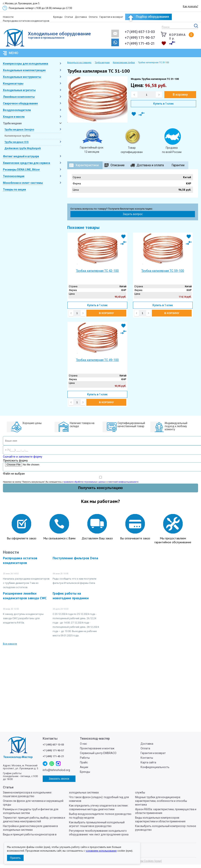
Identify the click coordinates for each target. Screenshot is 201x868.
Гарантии (178, 165)
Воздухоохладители (17, 110)
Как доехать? (190, 6)
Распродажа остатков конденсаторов (26, 21)
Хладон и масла (14, 117)
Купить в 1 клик (163, 104)
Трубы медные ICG (17, 142)
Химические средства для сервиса (27, 163)
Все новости (10, 644)
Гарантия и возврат (111, 17)
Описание (118, 165)
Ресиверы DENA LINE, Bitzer (21, 170)
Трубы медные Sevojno (19, 129)
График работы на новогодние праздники (71, 596)
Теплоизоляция (14, 176)
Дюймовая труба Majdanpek (23, 148)
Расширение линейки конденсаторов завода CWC (25, 596)
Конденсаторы (13, 84)
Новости (8, 17)
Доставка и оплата (150, 165)
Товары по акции (14, 189)
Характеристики (87, 165)
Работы (85, 758)
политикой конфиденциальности (123, 482)
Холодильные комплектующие (24, 70)
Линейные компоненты (19, 97)
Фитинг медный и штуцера (21, 156)
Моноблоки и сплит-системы (23, 183)
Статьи (69, 17)
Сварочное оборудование (20, 103)
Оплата (93, 17)
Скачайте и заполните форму (23, 456)
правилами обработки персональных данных (85, 482)
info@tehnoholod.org (115, 33)
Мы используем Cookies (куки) (142, 861)
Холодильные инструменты (22, 77)
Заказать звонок (115, 42)
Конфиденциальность (155, 767)
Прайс (84, 762)
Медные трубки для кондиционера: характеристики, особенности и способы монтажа (161, 801)
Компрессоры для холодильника (26, 64)
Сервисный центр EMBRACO (98, 753)
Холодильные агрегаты (19, 90)
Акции (84, 767)
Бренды (58, 17)
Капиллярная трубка (17, 136)
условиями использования (101, 851)
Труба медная (12, 123)
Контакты (147, 758)
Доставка (81, 17)
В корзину (180, 95)
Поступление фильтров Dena (75, 558)
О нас (83, 744)
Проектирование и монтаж (97, 748)
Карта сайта (148, 762)
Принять (15, 858)
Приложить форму (15, 460)
